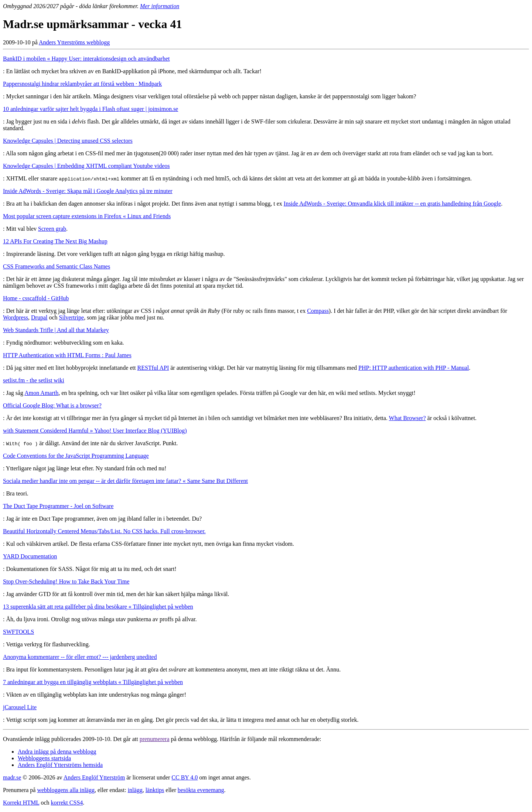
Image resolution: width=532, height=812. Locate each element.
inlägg (135, 790)
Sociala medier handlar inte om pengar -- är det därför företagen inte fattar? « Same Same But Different (125, 481)
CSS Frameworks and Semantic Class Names (57, 266)
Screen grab (52, 229)
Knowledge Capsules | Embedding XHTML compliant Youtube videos (86, 166)
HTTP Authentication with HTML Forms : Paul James (67, 355)
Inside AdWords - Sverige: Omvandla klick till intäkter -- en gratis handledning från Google (392, 204)
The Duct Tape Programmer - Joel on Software (58, 506)
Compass (318, 311)
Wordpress (16, 317)
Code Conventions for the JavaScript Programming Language (76, 456)
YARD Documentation (30, 556)
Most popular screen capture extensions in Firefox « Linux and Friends (87, 216)
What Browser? (407, 418)
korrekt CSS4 (67, 803)
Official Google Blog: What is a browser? (52, 405)
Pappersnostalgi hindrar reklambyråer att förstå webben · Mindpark (82, 84)
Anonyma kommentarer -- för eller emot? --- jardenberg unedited (80, 657)
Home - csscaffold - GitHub (36, 298)
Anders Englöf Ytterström (94, 777)
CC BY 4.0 (185, 777)
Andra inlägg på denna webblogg (57, 752)
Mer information (160, 6)
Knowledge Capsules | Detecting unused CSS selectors (68, 141)
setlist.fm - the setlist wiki (34, 380)
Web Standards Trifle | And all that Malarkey (56, 330)
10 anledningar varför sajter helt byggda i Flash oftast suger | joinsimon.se (91, 109)
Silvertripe (72, 317)
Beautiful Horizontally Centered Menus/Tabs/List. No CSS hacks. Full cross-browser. (104, 531)
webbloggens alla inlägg (66, 790)
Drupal (39, 317)
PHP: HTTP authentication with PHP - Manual (414, 368)
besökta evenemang (201, 790)
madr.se (12, 777)
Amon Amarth (41, 393)
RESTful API (153, 368)
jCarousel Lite (20, 707)
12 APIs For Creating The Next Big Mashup (55, 241)
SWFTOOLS (18, 632)
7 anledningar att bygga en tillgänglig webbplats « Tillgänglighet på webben (93, 682)
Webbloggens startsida (44, 758)
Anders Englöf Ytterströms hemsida (60, 765)
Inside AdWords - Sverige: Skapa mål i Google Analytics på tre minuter (88, 191)
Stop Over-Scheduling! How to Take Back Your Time (66, 581)
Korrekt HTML (21, 803)
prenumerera (155, 739)
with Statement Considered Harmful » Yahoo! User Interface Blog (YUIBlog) (95, 431)
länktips (155, 790)
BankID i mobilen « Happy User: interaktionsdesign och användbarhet (86, 59)
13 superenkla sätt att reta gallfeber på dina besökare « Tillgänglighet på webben (98, 607)
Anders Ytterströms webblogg (74, 42)
